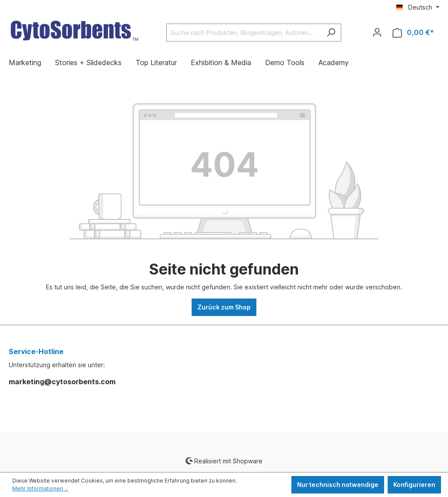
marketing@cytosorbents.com (62, 382)
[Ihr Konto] (377, 32)
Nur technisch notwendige (338, 485)
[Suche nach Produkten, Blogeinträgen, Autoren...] (244, 33)
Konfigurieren (414, 485)
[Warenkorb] (413, 33)
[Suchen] (331, 33)
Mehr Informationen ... (40, 488)
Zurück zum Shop (224, 307)
